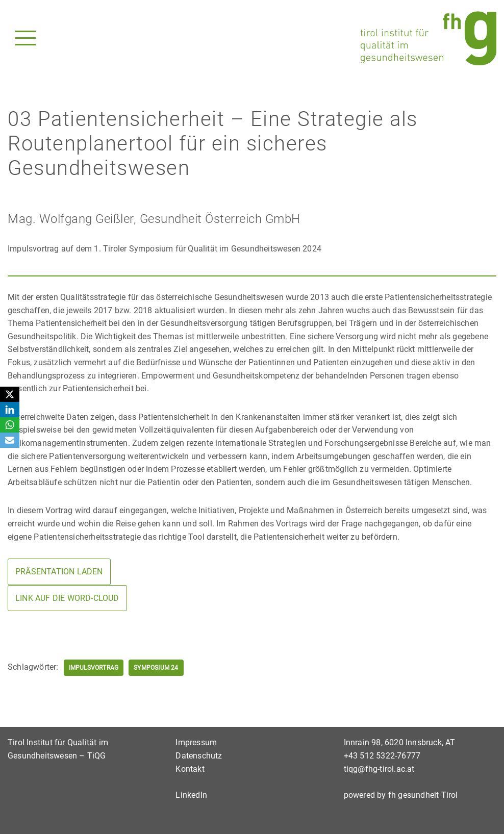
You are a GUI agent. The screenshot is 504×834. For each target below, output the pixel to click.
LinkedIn (191, 795)
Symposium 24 (156, 668)
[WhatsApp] (10, 425)
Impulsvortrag (94, 668)
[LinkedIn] (10, 410)
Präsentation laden (59, 572)
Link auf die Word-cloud (67, 598)
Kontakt (190, 769)
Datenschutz (199, 756)
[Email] (10, 440)
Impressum (196, 742)
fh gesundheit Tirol (423, 795)
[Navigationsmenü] (26, 38)
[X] (10, 394)
